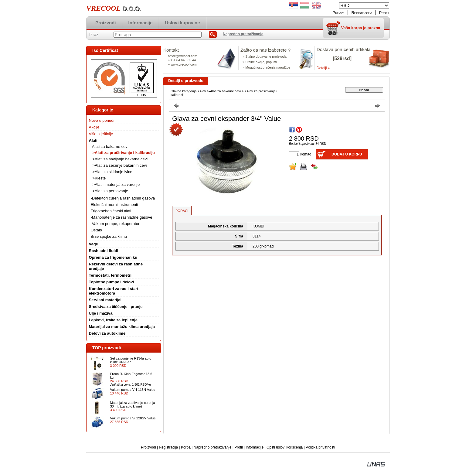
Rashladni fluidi (104, 251)
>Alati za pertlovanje (110, 191)
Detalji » (323, 68)
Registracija (168, 447)
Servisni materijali (106, 300)
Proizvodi (148, 447)
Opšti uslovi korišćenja (285, 447)
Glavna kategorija (184, 91)
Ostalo (97, 230)
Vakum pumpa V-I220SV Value (133, 418)
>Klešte (99, 178)
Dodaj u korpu (347, 154)
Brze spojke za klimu (109, 236)
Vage (93, 244)
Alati (203, 91)
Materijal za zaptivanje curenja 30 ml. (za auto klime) (133, 404)
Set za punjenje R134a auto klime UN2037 (131, 360)
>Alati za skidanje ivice (112, 172)
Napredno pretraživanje (213, 447)
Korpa (186, 447)
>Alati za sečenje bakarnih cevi (120, 165)
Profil (238, 447)
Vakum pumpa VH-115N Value (133, 390)
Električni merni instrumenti (114, 205)
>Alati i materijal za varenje (116, 184)
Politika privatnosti (320, 447)
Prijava (339, 13)
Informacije (255, 447)
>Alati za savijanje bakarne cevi (120, 159)
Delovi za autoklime (107, 333)
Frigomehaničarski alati (111, 211)
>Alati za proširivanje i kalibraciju (124, 153)
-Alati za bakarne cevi (225, 91)
